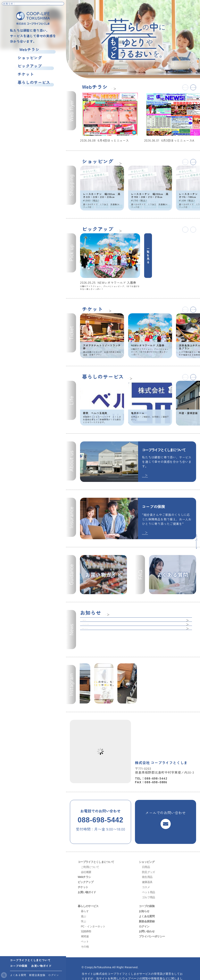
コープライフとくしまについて (30, 960)
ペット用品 (149, 874)
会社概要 (86, 854)
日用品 (146, 849)
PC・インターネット (93, 908)
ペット (85, 923)
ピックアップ (26, 66)
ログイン (54, 975)
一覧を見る (148, 242)
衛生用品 (147, 859)
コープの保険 (19, 966)
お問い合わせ (147, 913)
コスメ (146, 869)
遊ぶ (83, 898)
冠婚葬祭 (86, 913)
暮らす (85, 893)
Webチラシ (26, 49)
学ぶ (83, 903)
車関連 (85, 918)
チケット (22, 75)
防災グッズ (149, 854)
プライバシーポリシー (152, 918)
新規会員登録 (37, 975)
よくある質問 (18, 975)
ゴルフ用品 (149, 879)
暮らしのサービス (30, 83)
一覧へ (116, 87)
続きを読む (152, 447)
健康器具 (147, 864)
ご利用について (90, 849)
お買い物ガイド (41, 966)
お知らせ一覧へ (53, 5)
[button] (192, 88)
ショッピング (26, 58)
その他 (85, 929)
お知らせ (144, 893)
